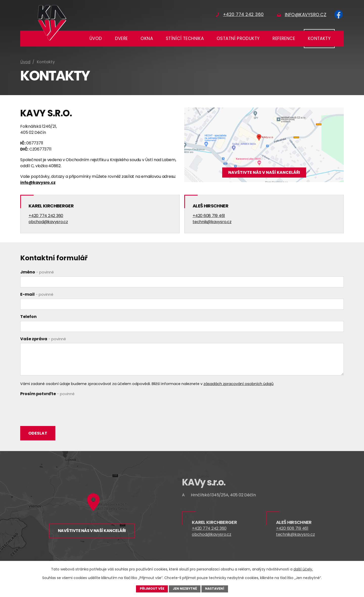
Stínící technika (185, 38)
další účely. (303, 569)
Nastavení (215, 589)
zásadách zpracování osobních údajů (238, 384)
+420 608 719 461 (209, 216)
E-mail (37, 294)
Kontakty (319, 38)
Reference (284, 38)
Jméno (37, 272)
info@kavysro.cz (38, 183)
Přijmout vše (152, 589)
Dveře (121, 38)
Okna (147, 38)
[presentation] (59, 408)
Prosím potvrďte (47, 394)
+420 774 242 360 (46, 216)
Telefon (28, 317)
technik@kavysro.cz (212, 222)
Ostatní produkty (238, 38)
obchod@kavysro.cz (48, 222)
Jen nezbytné (185, 589)
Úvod (96, 38)
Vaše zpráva (43, 339)
